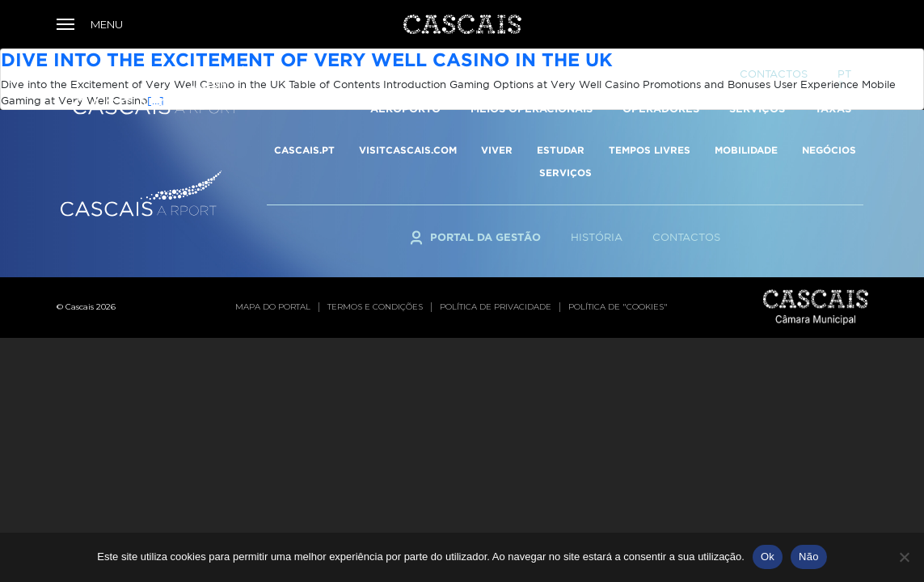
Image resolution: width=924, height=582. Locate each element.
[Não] (904, 557)
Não (809, 557)
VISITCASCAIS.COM (408, 150)
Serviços (757, 74)
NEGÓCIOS (829, 150)
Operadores (661, 74)
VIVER (497, 150)
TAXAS (833, 74)
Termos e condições (375, 307)
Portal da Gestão (485, 237)
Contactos (686, 237)
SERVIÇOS (565, 173)
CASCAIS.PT (304, 150)
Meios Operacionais (532, 74)
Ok (768, 557)
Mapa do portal (273, 307)
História (597, 237)
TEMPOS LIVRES (650, 150)
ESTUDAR (561, 150)
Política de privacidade (496, 307)
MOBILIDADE (746, 150)
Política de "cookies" (618, 307)
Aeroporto (405, 74)
